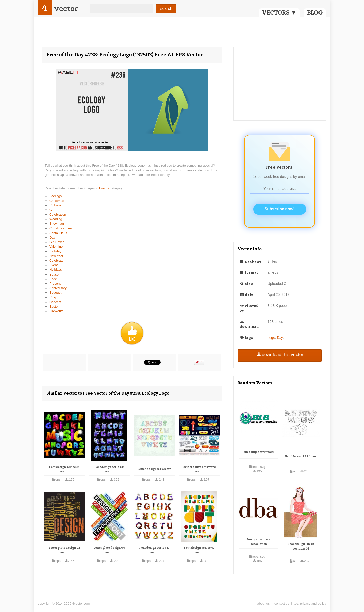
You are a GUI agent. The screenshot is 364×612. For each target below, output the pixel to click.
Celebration (58, 214)
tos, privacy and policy (310, 604)
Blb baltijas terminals (258, 452)
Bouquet (55, 293)
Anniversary (58, 288)
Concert (55, 302)
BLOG (315, 13)
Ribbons (55, 205)
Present (55, 283)
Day (52, 237)
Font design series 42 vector (199, 550)
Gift (52, 210)
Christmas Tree (60, 228)
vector (66, 8)
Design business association (259, 542)
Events (105, 188)
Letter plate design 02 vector (64, 550)
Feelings (55, 196)
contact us (282, 604)
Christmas (57, 201)
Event (53, 265)
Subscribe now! (280, 209)
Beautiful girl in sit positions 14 (301, 546)
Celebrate (56, 260)
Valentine (56, 247)
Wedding (56, 219)
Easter (54, 307)
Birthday (55, 251)
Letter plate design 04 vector (109, 550)
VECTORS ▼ (279, 13)
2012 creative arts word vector (199, 469)
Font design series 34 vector (64, 469)
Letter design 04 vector (154, 469)
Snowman (57, 224)
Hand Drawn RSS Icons (301, 457)
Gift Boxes (57, 242)
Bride (53, 279)
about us (263, 604)
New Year (56, 256)
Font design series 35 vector (109, 469)
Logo (271, 338)
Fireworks (56, 311)
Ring (53, 297)
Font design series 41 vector (154, 550)
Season (55, 274)
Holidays (56, 270)
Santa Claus (58, 233)
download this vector (279, 355)
